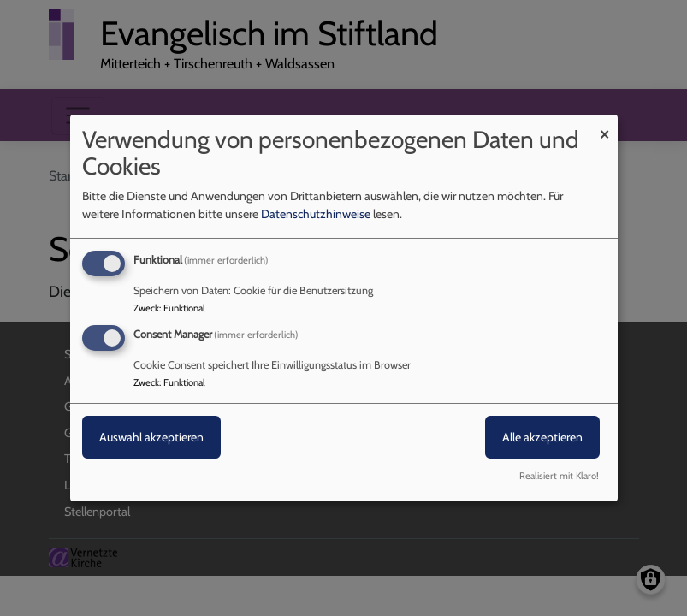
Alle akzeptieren (542, 437)
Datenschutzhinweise (316, 214)
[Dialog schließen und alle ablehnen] (605, 125)
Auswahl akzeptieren (151, 437)
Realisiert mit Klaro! (559, 476)
